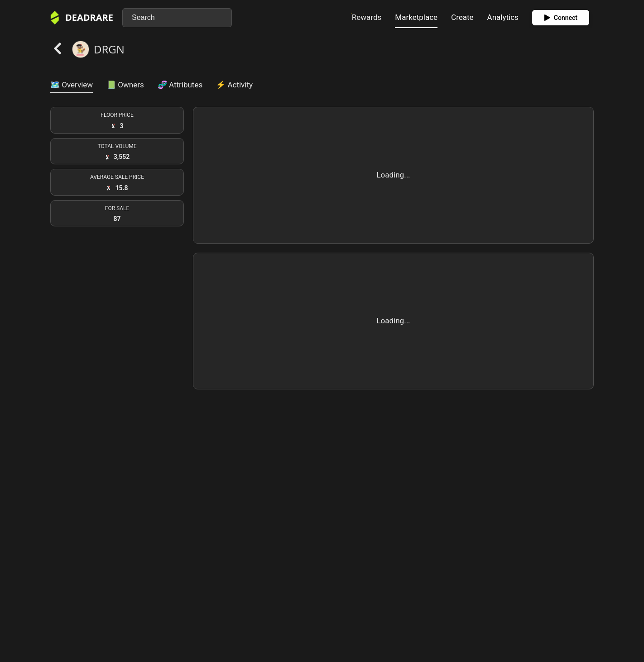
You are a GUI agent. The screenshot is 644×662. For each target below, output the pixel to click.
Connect (561, 18)
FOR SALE (117, 208)
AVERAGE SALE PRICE (117, 177)
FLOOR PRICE (117, 115)
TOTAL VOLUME (117, 146)
